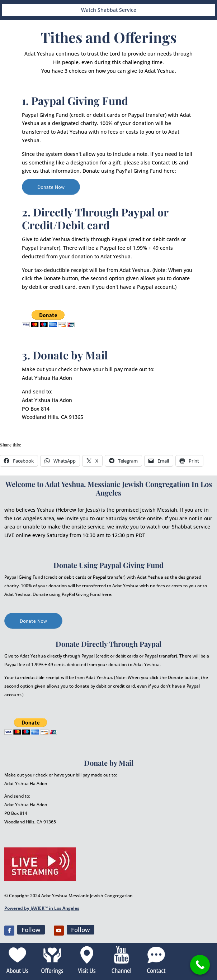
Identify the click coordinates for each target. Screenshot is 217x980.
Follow (31, 930)
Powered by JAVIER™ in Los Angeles (42, 908)
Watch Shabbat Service (109, 10)
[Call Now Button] (200, 965)
